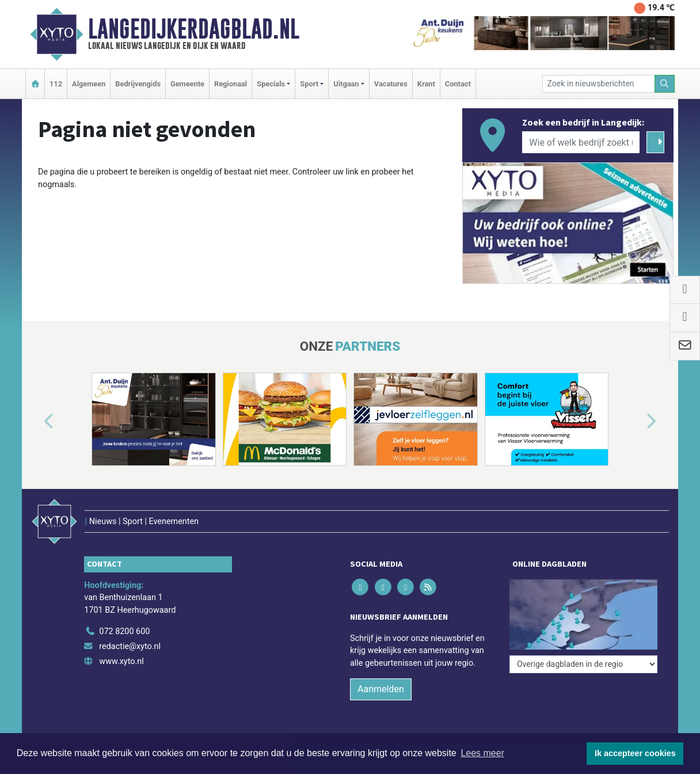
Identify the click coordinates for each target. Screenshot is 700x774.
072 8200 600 (124, 631)
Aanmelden (381, 689)
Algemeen (89, 84)
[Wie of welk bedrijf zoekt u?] (581, 142)
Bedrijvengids (138, 84)
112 (56, 84)
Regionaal (231, 84)
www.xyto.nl (121, 661)
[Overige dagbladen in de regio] (583, 664)
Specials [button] (271, 84)
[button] (36, 422)
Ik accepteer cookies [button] (635, 753)
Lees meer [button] (482, 753)
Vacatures (391, 84)
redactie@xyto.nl (130, 646)
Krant (426, 84)
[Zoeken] (665, 84)
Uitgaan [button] (346, 84)
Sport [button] (309, 84)
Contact (458, 84)
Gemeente (187, 84)
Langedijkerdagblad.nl (194, 29)
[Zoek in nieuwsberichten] (599, 84)
